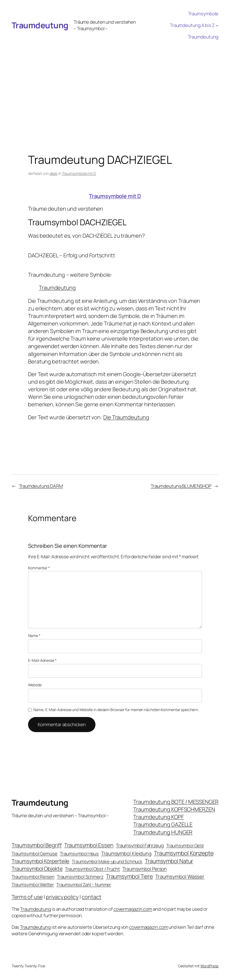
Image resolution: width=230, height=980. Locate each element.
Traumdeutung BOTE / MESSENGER (176, 802)
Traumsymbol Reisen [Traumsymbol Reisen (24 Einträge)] (33, 877)
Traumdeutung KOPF (158, 817)
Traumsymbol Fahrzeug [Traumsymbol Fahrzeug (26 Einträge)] (140, 845)
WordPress (209, 966)
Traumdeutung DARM (41, 486)
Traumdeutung (40, 25)
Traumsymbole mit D (79, 173)
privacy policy (62, 897)
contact (91, 897)
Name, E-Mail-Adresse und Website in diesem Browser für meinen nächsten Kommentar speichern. (116, 710)
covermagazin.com (133, 909)
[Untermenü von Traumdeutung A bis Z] (217, 25)
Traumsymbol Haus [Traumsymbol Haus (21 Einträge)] (79, 853)
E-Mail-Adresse (42, 660)
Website (35, 685)
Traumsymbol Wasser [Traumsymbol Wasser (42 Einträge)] (180, 877)
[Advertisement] (115, 83)
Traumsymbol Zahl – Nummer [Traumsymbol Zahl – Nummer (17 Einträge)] (84, 885)
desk (54, 173)
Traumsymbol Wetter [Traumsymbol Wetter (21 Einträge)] (33, 884)
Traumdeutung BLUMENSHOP (181, 486)
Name (34, 636)
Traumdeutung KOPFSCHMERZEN (174, 809)
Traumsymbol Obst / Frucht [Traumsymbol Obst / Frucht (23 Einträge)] (93, 869)
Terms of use (27, 897)
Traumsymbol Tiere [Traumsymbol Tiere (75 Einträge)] (129, 876)
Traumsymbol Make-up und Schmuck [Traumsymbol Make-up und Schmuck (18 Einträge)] (107, 861)
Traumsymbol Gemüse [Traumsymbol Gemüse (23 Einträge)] (35, 853)
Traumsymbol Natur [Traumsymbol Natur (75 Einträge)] (169, 861)
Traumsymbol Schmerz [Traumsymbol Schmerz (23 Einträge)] (80, 877)
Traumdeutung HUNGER (163, 832)
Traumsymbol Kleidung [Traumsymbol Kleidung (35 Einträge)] (126, 853)
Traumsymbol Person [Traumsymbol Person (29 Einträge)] (145, 869)
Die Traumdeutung (126, 417)
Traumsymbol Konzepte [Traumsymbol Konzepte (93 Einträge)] (184, 853)
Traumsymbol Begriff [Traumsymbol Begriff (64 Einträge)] (37, 845)
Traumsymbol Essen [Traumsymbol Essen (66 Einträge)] (89, 845)
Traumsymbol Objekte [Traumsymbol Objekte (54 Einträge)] (37, 869)
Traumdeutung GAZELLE (163, 824)
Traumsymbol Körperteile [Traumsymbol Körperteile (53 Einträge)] (41, 861)
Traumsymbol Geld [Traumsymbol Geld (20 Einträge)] (185, 845)
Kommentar (39, 568)
